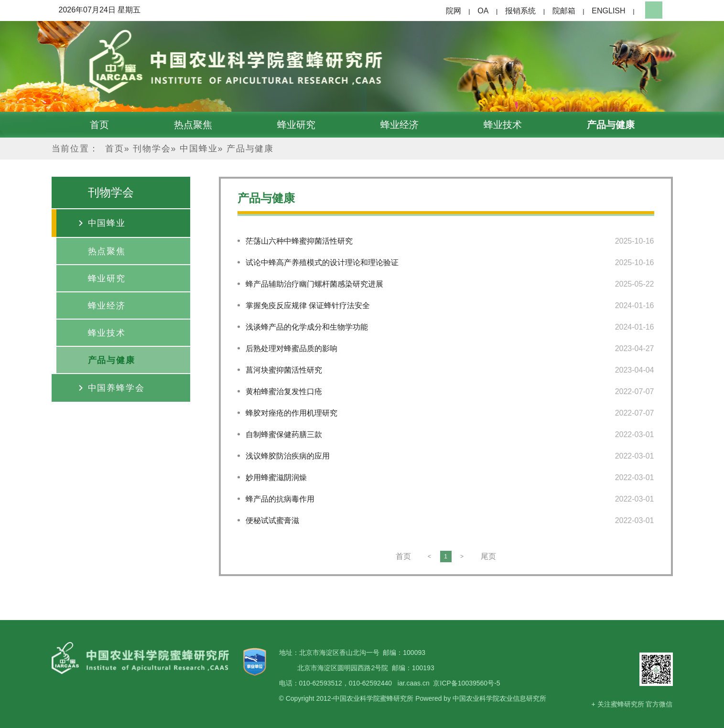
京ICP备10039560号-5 (466, 683)
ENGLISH (608, 11)
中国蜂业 (199, 149)
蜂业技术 (503, 125)
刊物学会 (152, 149)
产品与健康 (611, 125)
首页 (99, 125)
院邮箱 (564, 11)
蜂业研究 (296, 125)
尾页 (488, 556)
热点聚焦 (193, 125)
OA (483, 11)
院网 (454, 11)
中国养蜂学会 (116, 388)
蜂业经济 (400, 125)
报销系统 (520, 11)
